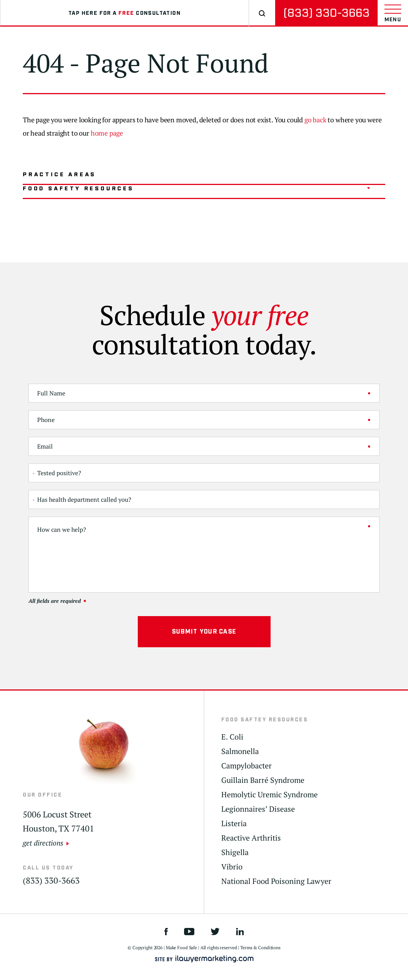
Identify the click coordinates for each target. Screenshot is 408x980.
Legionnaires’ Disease (258, 809)
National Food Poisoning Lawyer (276, 881)
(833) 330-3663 (326, 13)
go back (315, 120)
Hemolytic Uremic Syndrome (269, 795)
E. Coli (232, 737)
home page (107, 133)
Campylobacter (247, 766)
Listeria (234, 824)
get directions (43, 843)
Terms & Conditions (260, 948)
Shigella (235, 852)
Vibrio (232, 867)
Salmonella (240, 751)
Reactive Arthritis (251, 838)
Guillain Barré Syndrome (263, 780)
